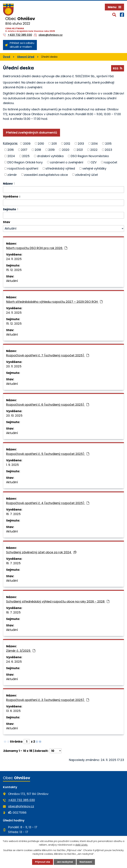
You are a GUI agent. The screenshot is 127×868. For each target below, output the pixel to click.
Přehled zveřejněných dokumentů (32, 132)
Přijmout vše (43, 862)
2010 (41, 143)
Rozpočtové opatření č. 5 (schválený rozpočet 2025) (48, 454)
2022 (94, 150)
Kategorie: (10, 143)
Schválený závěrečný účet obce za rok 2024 (41, 552)
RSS (118, 68)
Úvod (7, 57)
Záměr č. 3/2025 (21, 651)
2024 (11, 156)
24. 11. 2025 (14, 259)
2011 (54, 143)
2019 (51, 150)
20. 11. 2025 (14, 366)
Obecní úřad (26, 57)
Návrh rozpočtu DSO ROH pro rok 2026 (37, 248)
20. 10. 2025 (14, 416)
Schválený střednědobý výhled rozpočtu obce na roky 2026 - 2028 (58, 601)
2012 (67, 143)
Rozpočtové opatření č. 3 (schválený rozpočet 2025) (48, 700)
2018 (38, 150)
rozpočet (111, 162)
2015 (108, 143)
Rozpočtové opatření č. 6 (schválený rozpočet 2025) (48, 405)
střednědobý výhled (60, 168)
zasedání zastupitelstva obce (46, 175)
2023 (108, 150)
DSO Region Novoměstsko (90, 156)
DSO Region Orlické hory (25, 162)
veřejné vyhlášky (94, 168)
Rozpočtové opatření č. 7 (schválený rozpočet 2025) (48, 355)
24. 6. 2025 (14, 662)
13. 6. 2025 (13, 711)
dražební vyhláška (50, 156)
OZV (94, 162)
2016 (11, 150)
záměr (12, 175)
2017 (24, 150)
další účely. (82, 845)
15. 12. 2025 (14, 270)
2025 (26, 156)
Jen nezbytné (65, 862)
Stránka (16, 741)
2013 (81, 143)
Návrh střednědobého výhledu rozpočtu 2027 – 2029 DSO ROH (54, 302)
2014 (95, 143)
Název (8, 184)
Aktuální (12, 281)
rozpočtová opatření (23, 168)
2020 (66, 150)
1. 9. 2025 (12, 465)
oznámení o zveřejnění (67, 162)
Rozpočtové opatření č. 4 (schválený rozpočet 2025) (48, 503)
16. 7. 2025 (13, 514)
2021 (80, 150)
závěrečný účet (87, 175)
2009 (27, 143)
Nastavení (86, 862)
